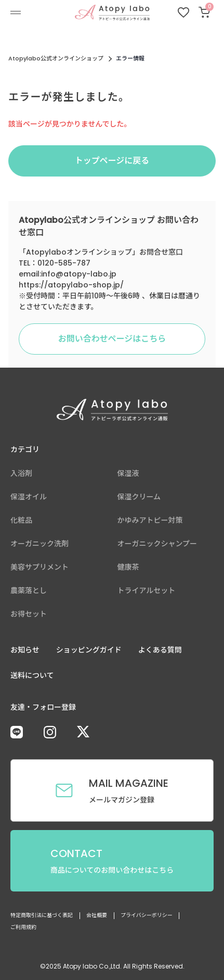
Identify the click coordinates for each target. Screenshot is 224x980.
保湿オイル (29, 497)
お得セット (29, 614)
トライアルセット (147, 590)
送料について (32, 675)
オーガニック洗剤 (39, 544)
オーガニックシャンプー (157, 544)
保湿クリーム (139, 497)
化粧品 (21, 520)
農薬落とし (29, 590)
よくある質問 (160, 650)
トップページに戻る (112, 161)
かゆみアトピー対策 (150, 520)
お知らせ (25, 650)
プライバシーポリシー (147, 915)
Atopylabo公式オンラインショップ (56, 58)
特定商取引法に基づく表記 (42, 915)
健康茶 (128, 567)
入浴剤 (21, 473)
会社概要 (97, 915)
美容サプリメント (39, 567)
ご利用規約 (23, 927)
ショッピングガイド (89, 650)
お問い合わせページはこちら (112, 339)
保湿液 (128, 473)
